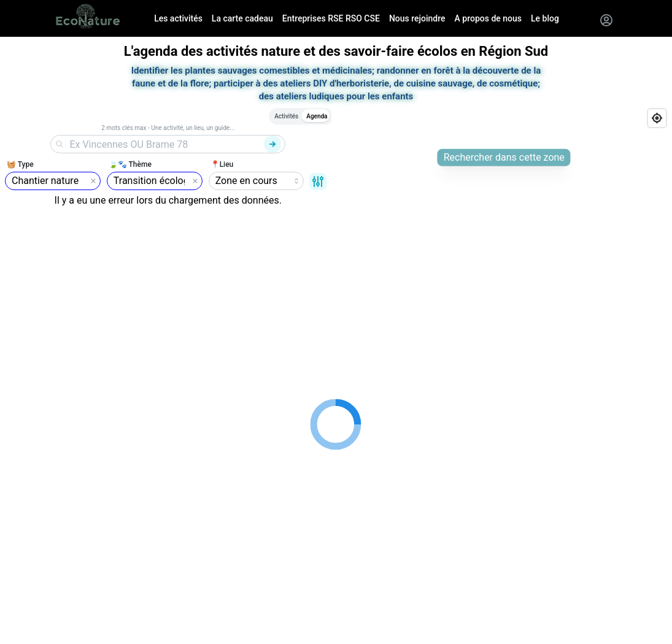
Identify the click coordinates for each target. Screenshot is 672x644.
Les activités (178, 18)
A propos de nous (488, 18)
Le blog (545, 18)
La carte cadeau (242, 18)
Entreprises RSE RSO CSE (331, 18)
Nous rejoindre (417, 18)
